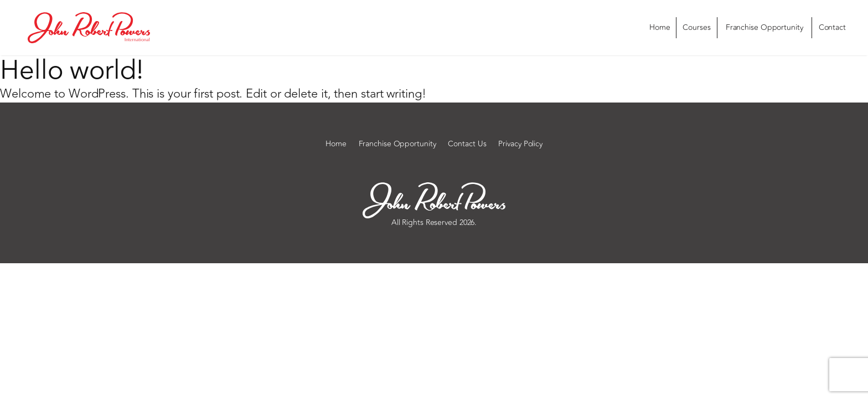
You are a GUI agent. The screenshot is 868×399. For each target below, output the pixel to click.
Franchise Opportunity (764, 27)
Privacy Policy (520, 144)
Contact (832, 27)
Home (660, 27)
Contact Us (467, 144)
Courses (696, 27)
